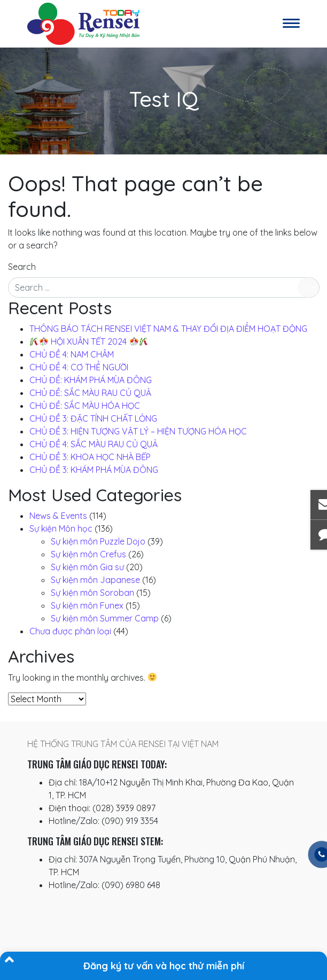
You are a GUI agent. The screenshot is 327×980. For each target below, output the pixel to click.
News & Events (58, 516)
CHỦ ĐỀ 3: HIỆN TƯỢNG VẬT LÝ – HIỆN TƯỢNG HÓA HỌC (138, 431)
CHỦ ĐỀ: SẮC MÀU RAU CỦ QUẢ (90, 393)
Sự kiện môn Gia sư (87, 567)
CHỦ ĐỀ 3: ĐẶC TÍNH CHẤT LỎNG (93, 418)
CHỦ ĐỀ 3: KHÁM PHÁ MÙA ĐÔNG (94, 470)
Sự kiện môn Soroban (92, 593)
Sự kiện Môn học (61, 528)
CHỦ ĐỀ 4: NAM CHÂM (72, 354)
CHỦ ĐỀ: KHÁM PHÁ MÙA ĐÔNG (91, 380)
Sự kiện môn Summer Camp (105, 618)
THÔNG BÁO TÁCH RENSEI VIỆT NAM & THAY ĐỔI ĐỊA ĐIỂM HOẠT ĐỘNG (168, 329)
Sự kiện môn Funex (87, 605)
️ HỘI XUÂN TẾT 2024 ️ (89, 341)
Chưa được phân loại (70, 631)
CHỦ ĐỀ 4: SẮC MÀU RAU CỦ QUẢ (94, 444)
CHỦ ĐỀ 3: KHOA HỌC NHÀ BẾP (90, 457)
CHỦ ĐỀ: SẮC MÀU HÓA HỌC (85, 406)
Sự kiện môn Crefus (88, 554)
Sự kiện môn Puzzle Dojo (98, 541)
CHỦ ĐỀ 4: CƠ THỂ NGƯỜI (79, 367)
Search (22, 267)
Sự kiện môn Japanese (95, 580)
